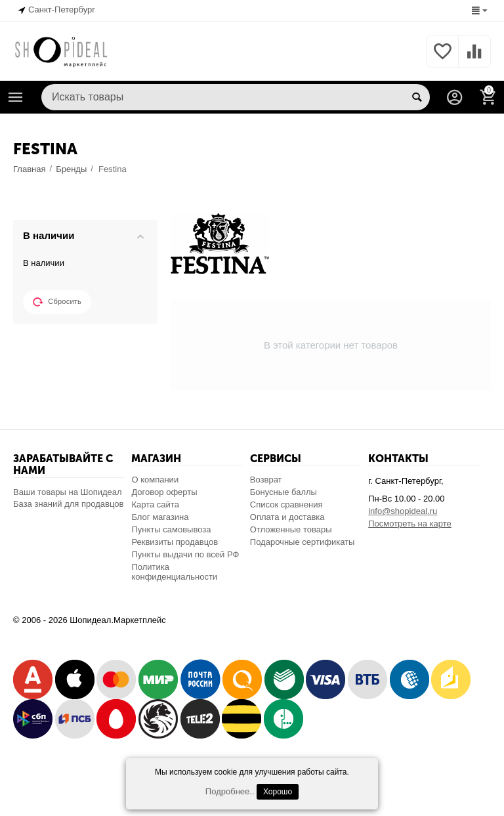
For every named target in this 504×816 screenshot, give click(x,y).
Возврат (266, 480)
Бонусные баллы (283, 492)
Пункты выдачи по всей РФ (185, 554)
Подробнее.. (230, 791)
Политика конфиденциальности (174, 572)
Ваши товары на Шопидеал (68, 492)
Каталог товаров (16, 97)
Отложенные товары (291, 529)
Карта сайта (155, 505)
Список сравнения (286, 505)
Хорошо (278, 792)
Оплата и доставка (287, 517)
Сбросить (57, 302)
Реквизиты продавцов (175, 542)
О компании (155, 480)
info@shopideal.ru (403, 511)
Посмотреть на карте (410, 524)
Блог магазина (160, 517)
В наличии (44, 263)
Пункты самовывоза (171, 529)
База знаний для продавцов (68, 504)
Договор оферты (164, 492)
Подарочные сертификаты (303, 542)
